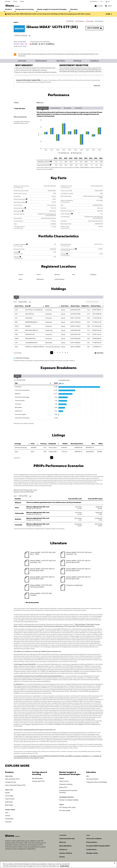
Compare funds (10, 782)
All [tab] (16, 297)
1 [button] (52, 353)
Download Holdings (22, 358)
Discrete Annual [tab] (55, 108)
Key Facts (61, 61)
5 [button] (63, 353)
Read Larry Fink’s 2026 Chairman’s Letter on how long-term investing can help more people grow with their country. (49, 14)
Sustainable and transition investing (68, 792)
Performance (41, 61)
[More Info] (51, 162)
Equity (7, 793)
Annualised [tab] (68, 108)
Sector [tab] (17, 376)
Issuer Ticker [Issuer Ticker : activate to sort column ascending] (19, 306)
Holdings (77, 61)
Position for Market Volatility (69, 800)
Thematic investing (66, 784)
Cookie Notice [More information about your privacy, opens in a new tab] (64, 867)
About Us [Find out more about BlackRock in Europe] (63, 842)
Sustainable (9, 819)
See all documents (32, 603)
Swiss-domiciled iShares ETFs (15, 785)
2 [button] (54, 353)
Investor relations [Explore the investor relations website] (66, 853)
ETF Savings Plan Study (67, 808)
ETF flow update (65, 811)
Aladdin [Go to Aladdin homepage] (22, 1)
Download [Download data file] (100, 21)
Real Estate (9, 805)
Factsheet (91, 21)
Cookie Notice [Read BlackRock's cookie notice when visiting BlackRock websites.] (91, 850)
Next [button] (67, 352)
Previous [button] (50, 353)
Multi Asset (9, 802)
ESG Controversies (70, 626)
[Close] (115, 864)
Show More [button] (100, 353)
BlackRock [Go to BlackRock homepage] (8, 1)
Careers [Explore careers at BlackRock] (62, 857)
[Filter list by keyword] (94, 302)
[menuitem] (8, 9)
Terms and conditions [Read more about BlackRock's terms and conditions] (94, 839)
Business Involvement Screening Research (31, 626)
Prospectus (81, 21)
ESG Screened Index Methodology (54, 626)
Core (7, 813)
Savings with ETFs (38, 781)
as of (23, 302)
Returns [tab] (40, 103)
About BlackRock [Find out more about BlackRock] (65, 846)
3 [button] (57, 353)
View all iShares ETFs (12, 779)
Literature (94, 61)
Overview (22, 61)
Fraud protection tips (67, 839)
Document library (92, 779)
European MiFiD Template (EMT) (98, 846)
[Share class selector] (22, 35)
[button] (106, 6)
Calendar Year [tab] (43, 108)
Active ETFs (63, 787)
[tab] (24, 108)
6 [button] (65, 353)
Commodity (9, 796)
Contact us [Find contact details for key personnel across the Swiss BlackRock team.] (63, 850)
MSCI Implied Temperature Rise (85, 626)
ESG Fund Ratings (80, 625)
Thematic (8, 822)
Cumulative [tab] (78, 108)
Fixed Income (10, 799)
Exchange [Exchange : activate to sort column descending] (18, 444)
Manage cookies (92, 853)
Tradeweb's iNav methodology (97, 782)
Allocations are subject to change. (24, 423)
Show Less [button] (97, 86)
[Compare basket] (99, 6)
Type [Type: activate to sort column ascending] (16, 383)
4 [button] (60, 353)
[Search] (108, 6)
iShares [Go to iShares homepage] (15, 1)
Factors (8, 816)
